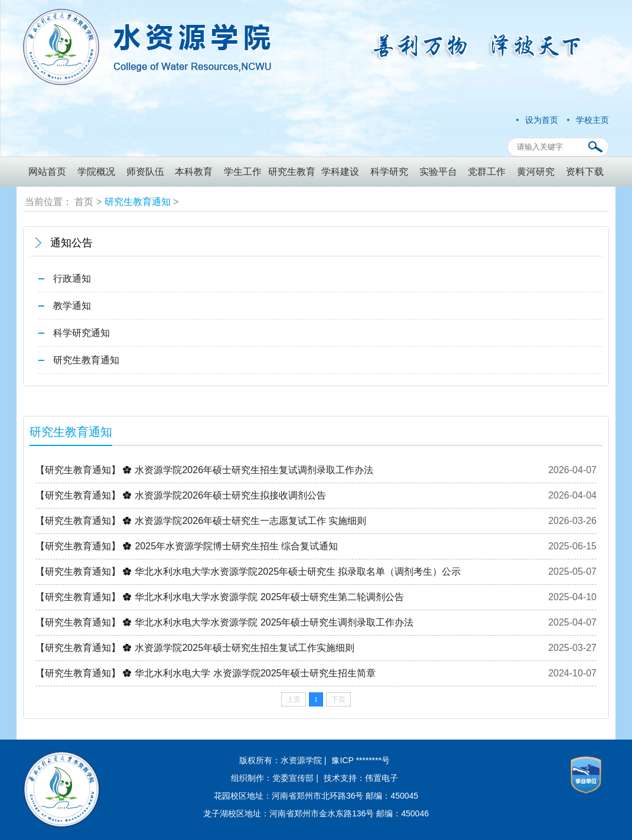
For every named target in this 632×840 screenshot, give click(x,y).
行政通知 (72, 279)
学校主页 (592, 120)
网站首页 (47, 172)
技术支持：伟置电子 (361, 778)
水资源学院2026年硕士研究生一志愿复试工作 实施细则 (250, 521)
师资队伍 (145, 172)
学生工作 (243, 172)
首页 (84, 202)
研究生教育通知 (138, 202)
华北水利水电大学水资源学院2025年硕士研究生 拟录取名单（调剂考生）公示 (298, 572)
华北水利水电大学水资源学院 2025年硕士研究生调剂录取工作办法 (274, 622)
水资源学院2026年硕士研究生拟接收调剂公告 (230, 495)
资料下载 (585, 172)
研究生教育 (292, 172)
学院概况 (96, 172)
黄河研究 (536, 172)
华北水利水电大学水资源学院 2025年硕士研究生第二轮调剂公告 (269, 597)
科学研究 (389, 172)
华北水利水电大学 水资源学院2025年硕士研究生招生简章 (255, 673)
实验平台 (438, 172)
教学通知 (72, 306)
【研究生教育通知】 (78, 470)
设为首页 (542, 120)
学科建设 (340, 172)
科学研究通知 (82, 333)
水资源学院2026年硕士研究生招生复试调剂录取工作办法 (254, 470)
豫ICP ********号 (361, 760)
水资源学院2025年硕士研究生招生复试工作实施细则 (245, 648)
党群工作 (487, 172)
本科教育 (194, 172)
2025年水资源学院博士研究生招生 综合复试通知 (236, 546)
